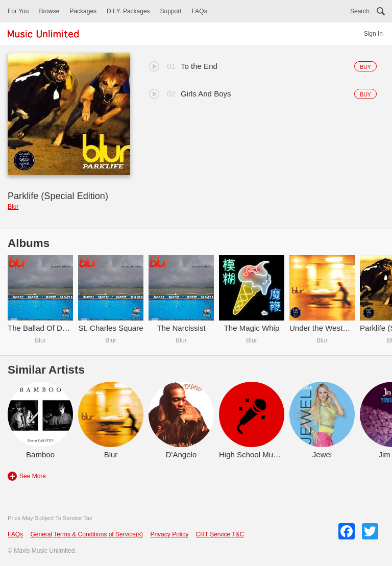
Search (360, 11)
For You (18, 11)
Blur (13, 207)
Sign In (373, 34)
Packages (83, 11)
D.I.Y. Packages (128, 11)
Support (171, 11)
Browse (49, 11)
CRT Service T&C (220, 534)
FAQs (200, 11)
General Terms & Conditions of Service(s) (87, 534)
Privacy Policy (169, 534)
